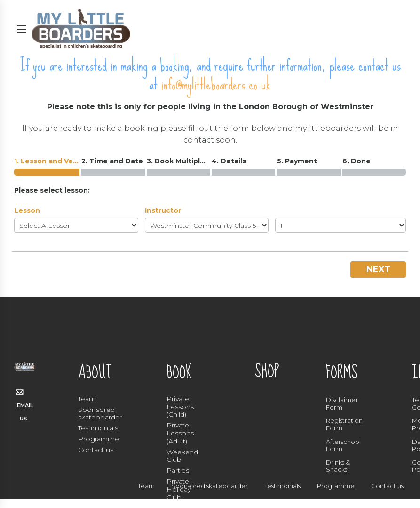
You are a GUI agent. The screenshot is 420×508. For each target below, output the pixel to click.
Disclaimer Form (342, 403)
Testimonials (98, 428)
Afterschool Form (343, 445)
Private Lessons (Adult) (180, 433)
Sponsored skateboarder (100, 414)
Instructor (163, 210)
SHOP (267, 372)
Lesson (27, 210)
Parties (178, 470)
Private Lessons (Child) (180, 407)
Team (87, 399)
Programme (99, 439)
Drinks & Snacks (338, 466)
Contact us (96, 450)
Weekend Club (182, 456)
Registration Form (344, 424)
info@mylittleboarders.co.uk (216, 85)
